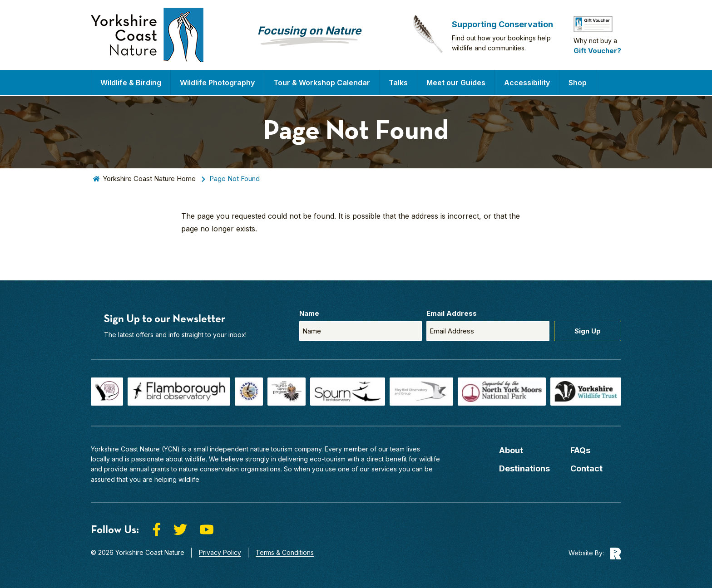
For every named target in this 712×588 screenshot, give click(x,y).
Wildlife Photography (217, 83)
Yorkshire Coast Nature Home (149, 179)
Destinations (524, 468)
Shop (578, 83)
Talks (398, 83)
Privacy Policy (220, 552)
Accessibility (527, 83)
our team (391, 449)
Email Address (452, 313)
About (511, 450)
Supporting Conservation (502, 24)
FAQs (580, 450)
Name (309, 313)
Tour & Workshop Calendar (322, 83)
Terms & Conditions (285, 552)
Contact (586, 468)
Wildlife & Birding (131, 83)
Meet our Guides (456, 83)
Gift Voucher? (597, 51)
